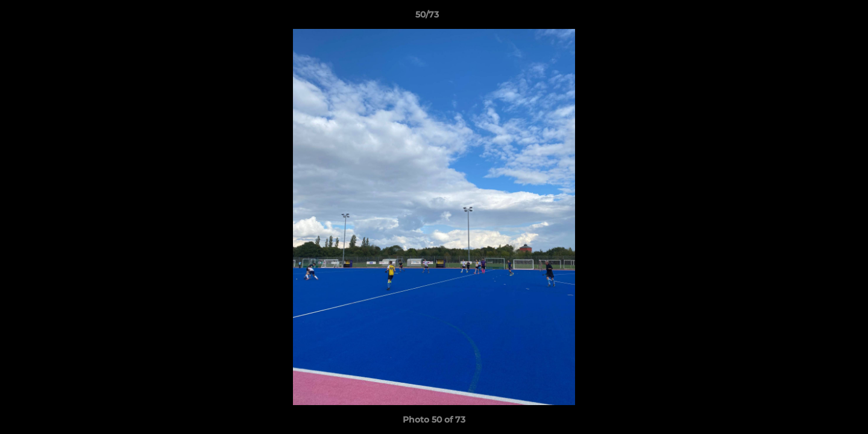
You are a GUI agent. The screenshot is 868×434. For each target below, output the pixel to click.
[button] (817, 17)
